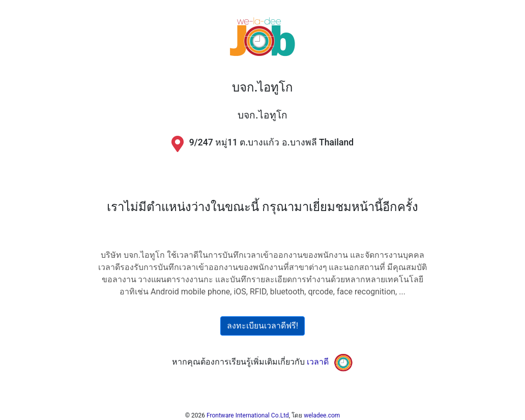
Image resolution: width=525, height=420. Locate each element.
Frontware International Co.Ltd (248, 415)
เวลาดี (318, 362)
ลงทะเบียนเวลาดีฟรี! (262, 326)
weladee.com (322, 415)
